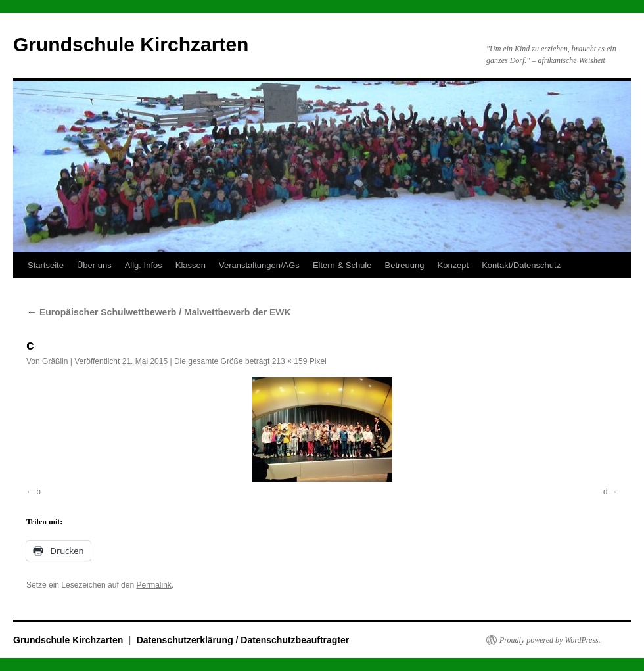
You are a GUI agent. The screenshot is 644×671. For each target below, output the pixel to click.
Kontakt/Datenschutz (521, 265)
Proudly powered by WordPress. (550, 640)
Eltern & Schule (342, 265)
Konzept (453, 265)
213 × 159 (290, 361)
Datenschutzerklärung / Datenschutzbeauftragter (243, 640)
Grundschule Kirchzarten (131, 44)
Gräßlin (55, 361)
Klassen (191, 265)
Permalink (153, 585)
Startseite (46, 265)
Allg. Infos (144, 265)
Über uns (94, 265)
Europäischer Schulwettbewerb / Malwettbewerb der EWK (159, 312)
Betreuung (404, 265)
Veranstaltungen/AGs (259, 265)
